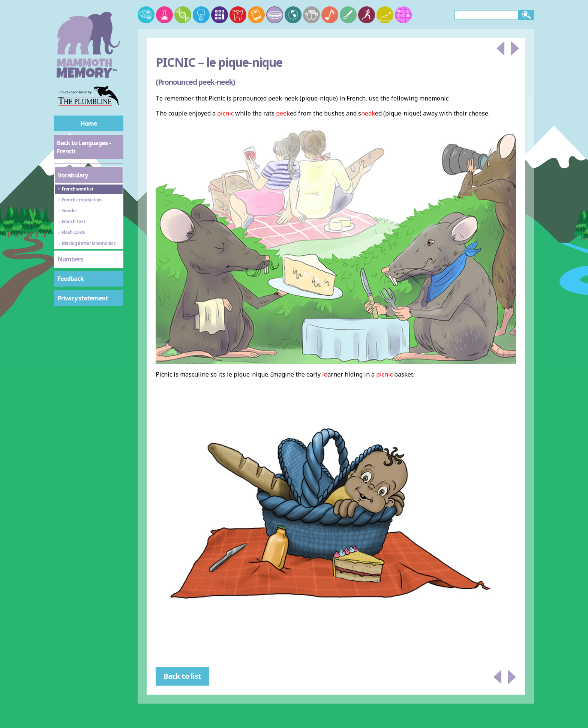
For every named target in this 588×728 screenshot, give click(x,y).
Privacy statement (83, 298)
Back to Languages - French (84, 147)
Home (89, 123)
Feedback (71, 279)
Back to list (182, 676)
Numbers (70, 259)
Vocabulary (73, 175)
